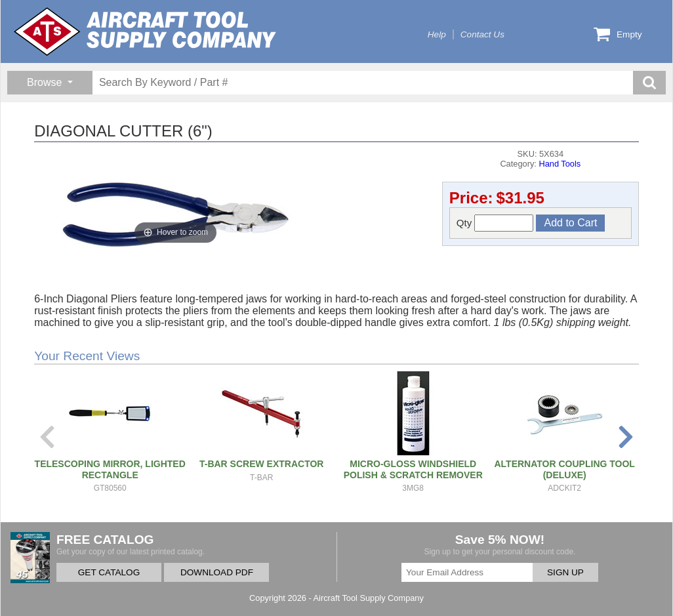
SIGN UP (565, 572)
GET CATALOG (109, 572)
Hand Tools (560, 164)
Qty (495, 223)
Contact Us (482, 34)
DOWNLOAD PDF (217, 572)
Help (437, 34)
